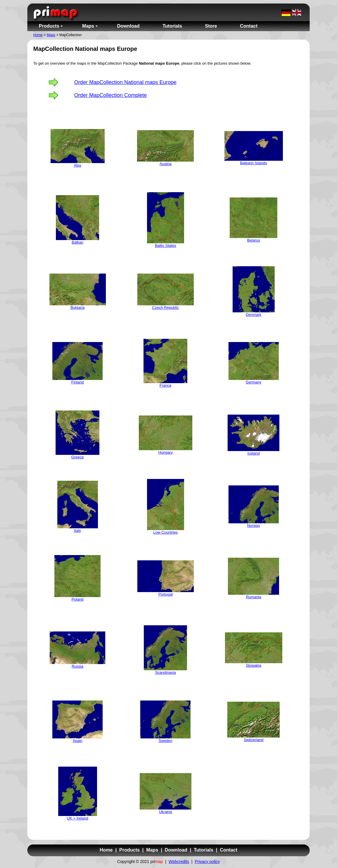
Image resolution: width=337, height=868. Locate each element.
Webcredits (179, 862)
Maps (51, 35)
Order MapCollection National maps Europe (125, 82)
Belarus (253, 240)
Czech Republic (165, 308)
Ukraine (165, 812)
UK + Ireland (77, 818)
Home (38, 35)
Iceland (253, 453)
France (166, 385)
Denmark (254, 315)
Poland (77, 599)
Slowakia (253, 665)
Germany (253, 382)
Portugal (166, 594)
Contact (229, 850)
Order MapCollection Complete (110, 95)
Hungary (165, 452)
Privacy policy (207, 862)
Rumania (253, 597)
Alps (77, 165)
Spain (77, 741)
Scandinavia (165, 672)
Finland (77, 382)
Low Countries (165, 532)
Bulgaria (78, 308)
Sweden (165, 741)
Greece (77, 457)
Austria (166, 164)
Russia (78, 666)
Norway (253, 526)
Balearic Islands (253, 163)
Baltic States (166, 246)
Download (176, 850)
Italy (78, 531)
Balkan (78, 242)
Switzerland (254, 740)
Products (130, 850)
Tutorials (203, 850)
